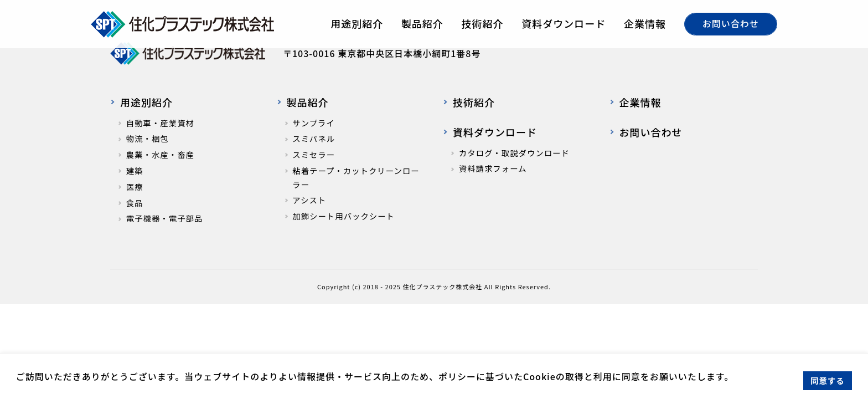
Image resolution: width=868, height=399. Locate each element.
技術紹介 (483, 23)
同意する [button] (828, 380)
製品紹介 (422, 23)
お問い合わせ (731, 23)
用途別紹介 (357, 23)
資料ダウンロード (564, 23)
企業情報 (645, 23)
